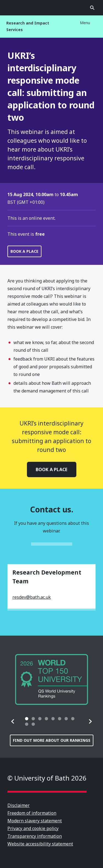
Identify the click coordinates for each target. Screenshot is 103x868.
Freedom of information (32, 813)
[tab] (27, 719)
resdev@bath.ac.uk (32, 597)
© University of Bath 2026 (47, 778)
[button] (13, 721)
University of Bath (52, 8)
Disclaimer (19, 805)
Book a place (24, 251)
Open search (92, 8)
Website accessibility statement (40, 844)
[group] (52, 679)
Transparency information (35, 836)
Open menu (11, 8)
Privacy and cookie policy (33, 828)
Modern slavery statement (35, 821)
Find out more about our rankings (52, 740)
